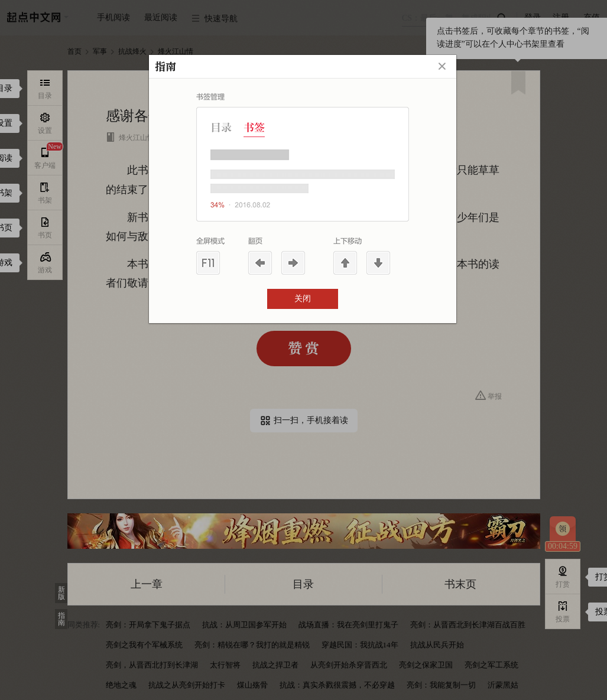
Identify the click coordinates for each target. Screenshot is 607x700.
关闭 (303, 299)
